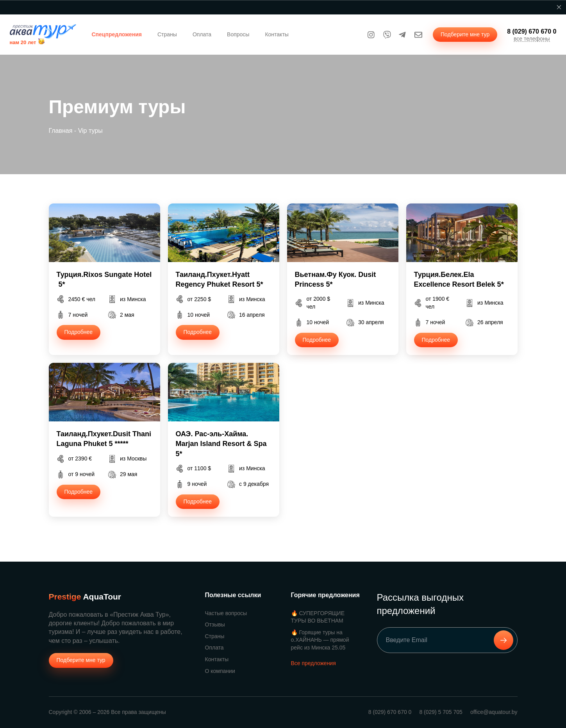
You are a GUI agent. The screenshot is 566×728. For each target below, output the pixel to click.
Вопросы (238, 34)
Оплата (202, 34)
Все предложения (313, 663)
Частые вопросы (226, 613)
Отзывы (215, 625)
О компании (220, 671)
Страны (167, 34)
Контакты (277, 34)
